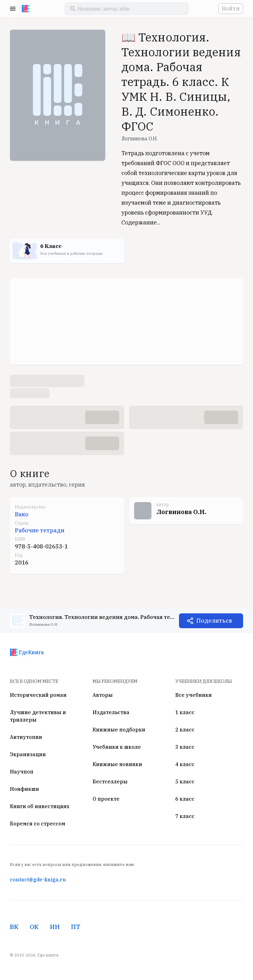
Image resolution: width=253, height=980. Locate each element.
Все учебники (194, 695)
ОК (34, 927)
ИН (55, 927)
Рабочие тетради (40, 530)
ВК (14, 927)
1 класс (185, 712)
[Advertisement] (126, 322)
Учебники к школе (117, 747)
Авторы (103, 695)
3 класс (185, 747)
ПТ (76, 927)
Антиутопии (26, 737)
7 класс (185, 816)
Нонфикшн (24, 789)
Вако (22, 514)
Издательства (111, 712)
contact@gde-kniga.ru (38, 880)
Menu (13, 9)
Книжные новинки (117, 764)
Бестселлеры (110, 782)
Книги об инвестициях (40, 806)
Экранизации (28, 754)
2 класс (185, 730)
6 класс (185, 799)
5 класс (185, 782)
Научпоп (22, 772)
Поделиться (214, 621)
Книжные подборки (119, 730)
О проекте (106, 799)
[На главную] (25, 9)
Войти (231, 9)
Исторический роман (38, 695)
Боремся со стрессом (38, 824)
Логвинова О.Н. (140, 138)
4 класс (185, 764)
